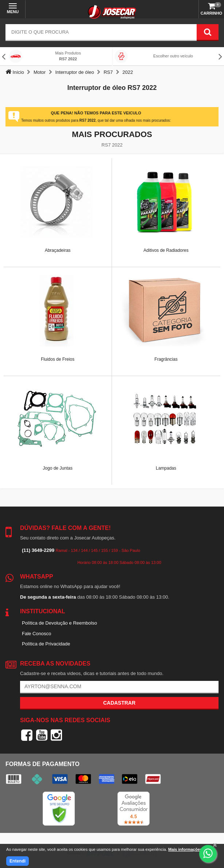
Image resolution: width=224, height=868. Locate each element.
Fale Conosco (36, 634)
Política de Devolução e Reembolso (59, 623)
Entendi (18, 861)
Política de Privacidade (46, 644)
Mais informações (185, 849)
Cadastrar (119, 703)
